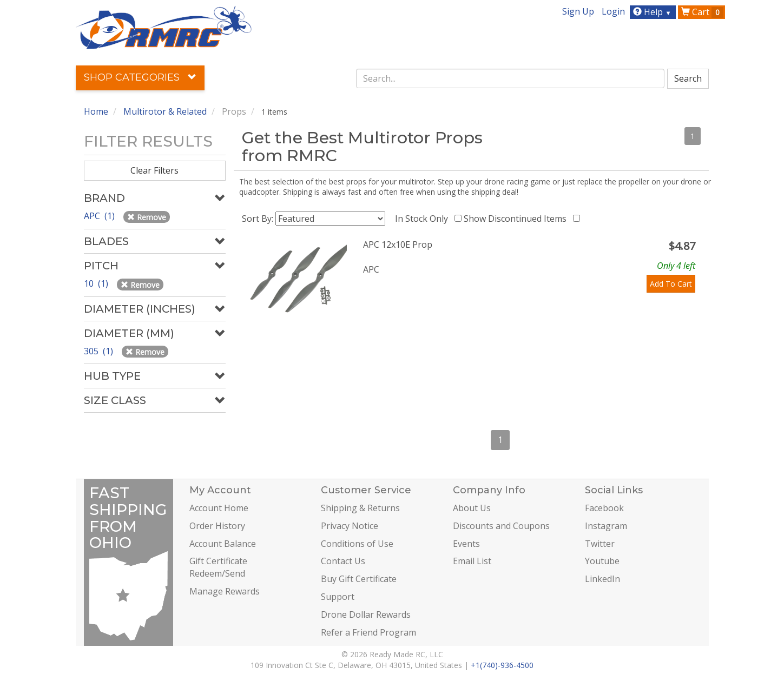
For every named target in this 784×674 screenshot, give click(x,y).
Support (338, 597)
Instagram (606, 526)
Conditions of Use (357, 544)
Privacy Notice (350, 526)
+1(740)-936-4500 (502, 665)
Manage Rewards (225, 591)
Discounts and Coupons (501, 526)
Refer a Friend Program (368, 632)
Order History (217, 526)
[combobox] (510, 78)
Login (613, 11)
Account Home (219, 508)
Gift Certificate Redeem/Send (218, 567)
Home (96, 111)
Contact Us (343, 561)
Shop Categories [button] (140, 77)
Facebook (604, 508)
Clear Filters (154, 170)
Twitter (600, 544)
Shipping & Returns (360, 508)
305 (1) (100, 351)
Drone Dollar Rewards (366, 614)
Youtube (602, 561)
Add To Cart (671, 284)
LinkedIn (602, 579)
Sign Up (578, 11)
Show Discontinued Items (517, 219)
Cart (702, 12)
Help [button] (653, 12)
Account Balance (223, 544)
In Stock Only (424, 219)
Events (466, 544)
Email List (472, 561)
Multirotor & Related (165, 111)
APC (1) (100, 216)
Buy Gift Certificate (359, 579)
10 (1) (97, 283)
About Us (472, 508)
